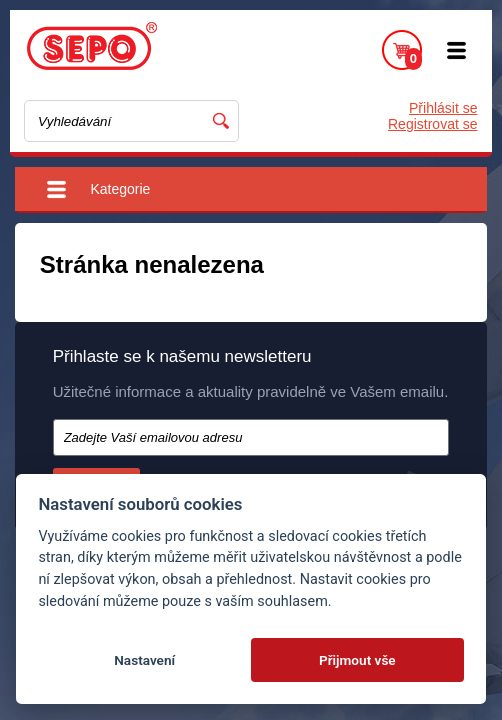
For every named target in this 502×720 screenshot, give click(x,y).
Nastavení (144, 660)
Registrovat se (432, 124)
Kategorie (120, 189)
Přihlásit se (443, 108)
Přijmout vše (357, 660)
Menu (457, 50)
